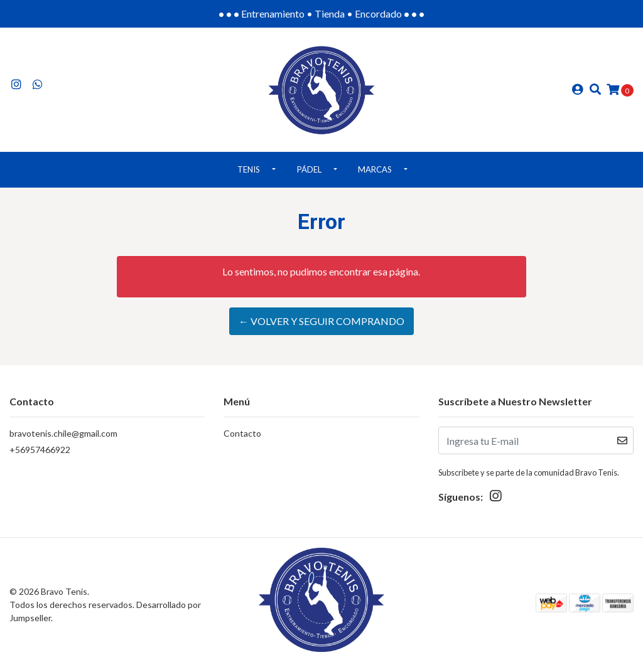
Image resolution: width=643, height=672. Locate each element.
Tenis (249, 169)
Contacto (242, 433)
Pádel (309, 169)
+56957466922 (40, 450)
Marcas (375, 169)
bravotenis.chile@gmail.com (63, 433)
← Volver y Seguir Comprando (321, 321)
